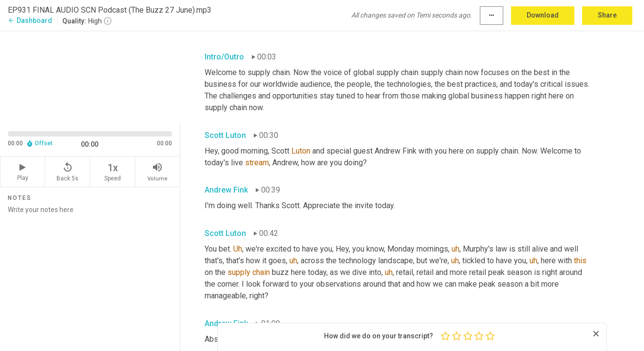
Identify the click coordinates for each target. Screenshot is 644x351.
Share (607, 15)
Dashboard (30, 20)
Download (543, 15)
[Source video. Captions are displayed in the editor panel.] (90, 76)
